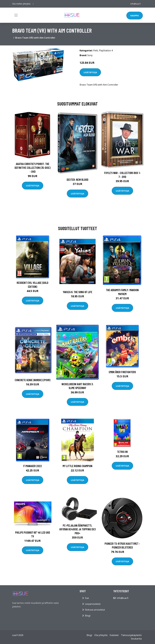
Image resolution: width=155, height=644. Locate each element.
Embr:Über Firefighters (122, 372)
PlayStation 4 (106, 50)
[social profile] (33, 4)
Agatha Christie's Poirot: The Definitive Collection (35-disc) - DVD (33, 168)
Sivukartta (136, 639)
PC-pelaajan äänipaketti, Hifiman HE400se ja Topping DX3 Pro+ (77, 529)
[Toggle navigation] (16, 15)
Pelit (96, 50)
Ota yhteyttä (101, 635)
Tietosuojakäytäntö (131, 635)
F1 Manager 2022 (33, 466)
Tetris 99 (122, 452)
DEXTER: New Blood (77, 180)
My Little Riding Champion (77, 466)
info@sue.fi (135, 4)
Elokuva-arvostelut (95, 610)
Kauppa (135, 15)
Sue (87, 598)
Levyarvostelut (93, 604)
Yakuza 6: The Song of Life (77, 292)
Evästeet (114, 635)
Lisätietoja (90, 72)
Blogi (88, 616)
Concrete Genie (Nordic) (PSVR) (33, 380)
